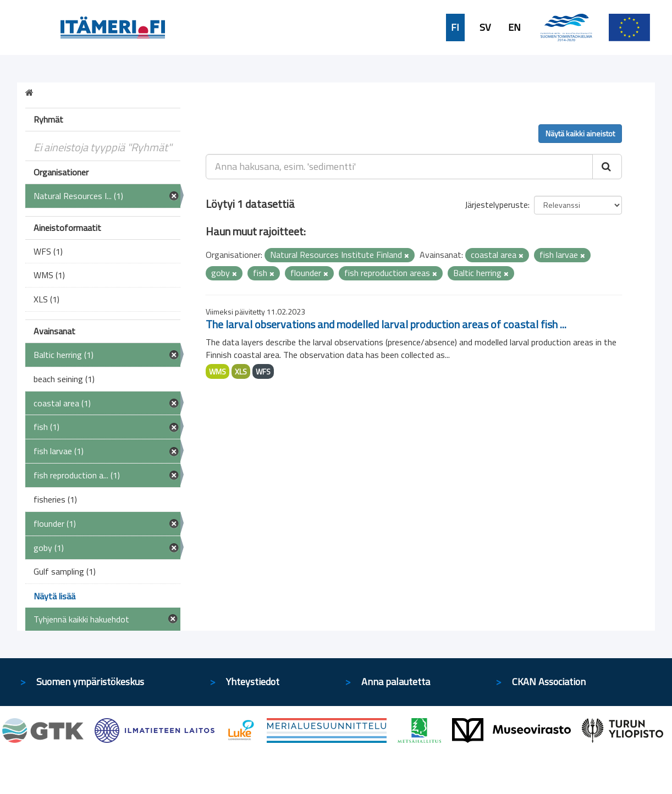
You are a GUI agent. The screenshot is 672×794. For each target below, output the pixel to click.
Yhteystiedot (253, 682)
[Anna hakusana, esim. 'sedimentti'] (400, 167)
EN (514, 27)
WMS (217, 371)
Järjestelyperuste (496, 205)
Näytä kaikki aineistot (580, 133)
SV (485, 27)
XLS (241, 371)
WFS (263, 371)
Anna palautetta (396, 682)
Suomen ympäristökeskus (90, 682)
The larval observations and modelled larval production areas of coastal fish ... (386, 324)
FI (455, 27)
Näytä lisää (54, 596)
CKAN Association (549, 682)
